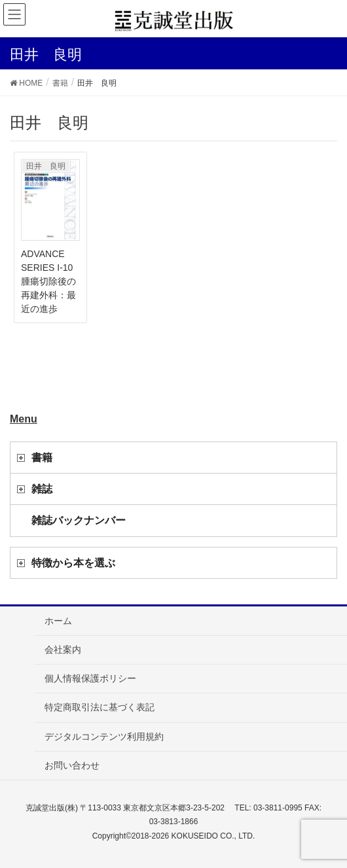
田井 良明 (46, 166)
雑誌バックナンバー (79, 520)
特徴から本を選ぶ (73, 563)
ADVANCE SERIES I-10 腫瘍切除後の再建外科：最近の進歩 (51, 281)
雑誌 (42, 489)
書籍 (42, 458)
